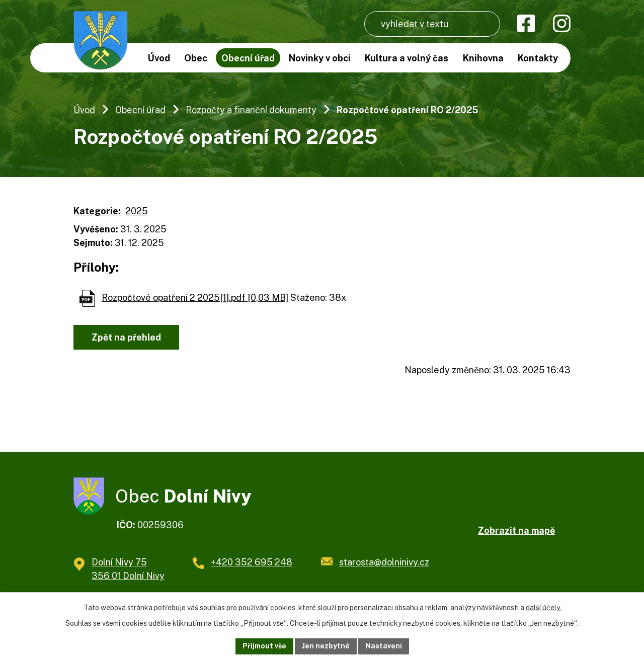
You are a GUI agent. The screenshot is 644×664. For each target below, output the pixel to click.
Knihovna (483, 58)
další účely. (543, 608)
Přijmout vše (264, 646)
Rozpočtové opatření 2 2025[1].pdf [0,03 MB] (195, 298)
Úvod (84, 110)
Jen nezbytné (326, 646)
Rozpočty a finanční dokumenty (251, 110)
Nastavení (384, 646)
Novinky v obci (320, 58)
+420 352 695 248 (252, 562)
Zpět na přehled (126, 337)
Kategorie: (97, 211)
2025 (137, 211)
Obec (196, 58)
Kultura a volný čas (407, 58)
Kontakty (538, 58)
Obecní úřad (140, 110)
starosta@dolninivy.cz (384, 562)
